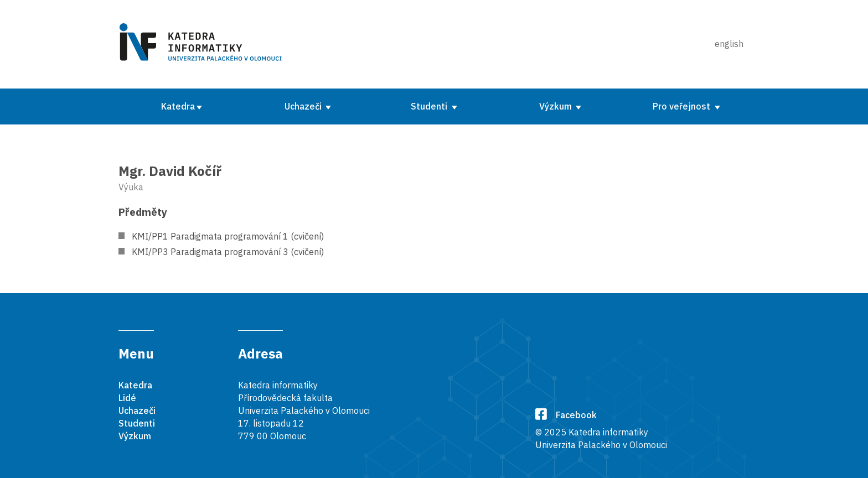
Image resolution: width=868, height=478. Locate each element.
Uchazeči (304, 106)
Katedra (178, 106)
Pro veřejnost (683, 106)
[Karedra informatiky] (203, 44)
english (729, 44)
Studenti (430, 106)
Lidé (127, 398)
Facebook (566, 415)
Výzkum (557, 106)
